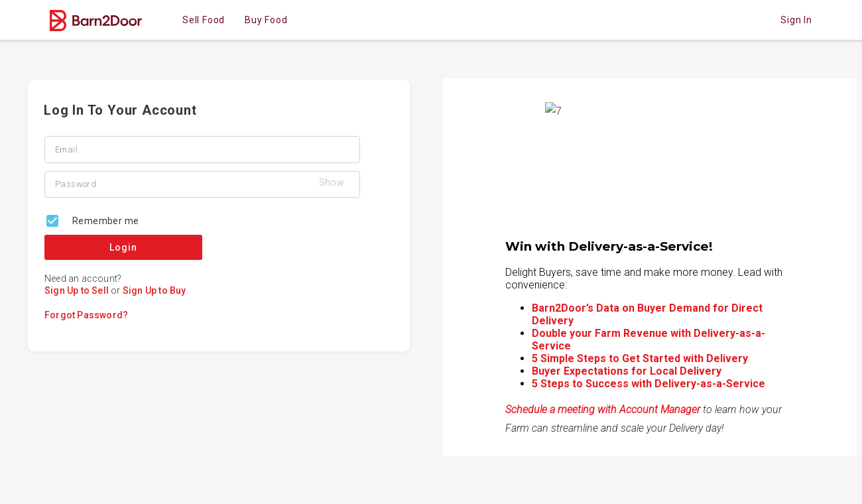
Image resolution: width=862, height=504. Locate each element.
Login (123, 247)
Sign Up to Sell (77, 290)
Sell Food (204, 20)
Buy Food (266, 20)
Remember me (105, 221)
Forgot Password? (86, 315)
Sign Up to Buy (154, 290)
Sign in (796, 20)
